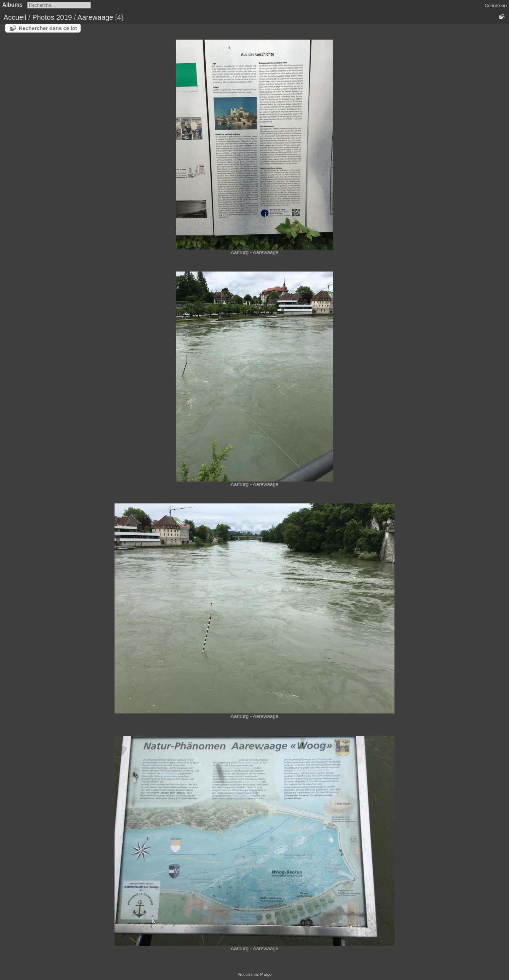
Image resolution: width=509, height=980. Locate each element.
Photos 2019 (52, 17)
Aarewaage (95, 17)
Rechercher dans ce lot (48, 28)
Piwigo (266, 974)
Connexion (496, 5)
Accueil (15, 17)
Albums (13, 5)
